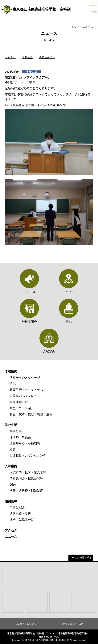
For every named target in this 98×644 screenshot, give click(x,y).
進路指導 (11, 501)
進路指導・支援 (20, 514)
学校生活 (27, 57)
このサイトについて (26, 624)
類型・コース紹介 (22, 408)
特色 (13, 384)
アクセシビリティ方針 (72, 624)
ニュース (88, 27)
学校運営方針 (19, 402)
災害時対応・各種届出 (25, 443)
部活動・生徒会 (20, 437)
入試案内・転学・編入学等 (28, 472)
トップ (75, 27)
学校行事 (16, 431)
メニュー (93, 12)
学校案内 (11, 371)
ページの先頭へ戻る (81, 558)
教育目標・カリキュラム (26, 390)
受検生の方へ (47, 57)
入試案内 (11, 466)
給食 (13, 449)
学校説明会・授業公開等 (26, 478)
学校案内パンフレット (25, 396)
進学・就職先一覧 (22, 520)
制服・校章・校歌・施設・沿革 (31, 414)
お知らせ (10, 57)
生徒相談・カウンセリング (28, 455)
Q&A (13, 485)
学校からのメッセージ (25, 378)
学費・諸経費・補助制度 (26, 491)
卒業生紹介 (17, 507)
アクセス (11, 530)
